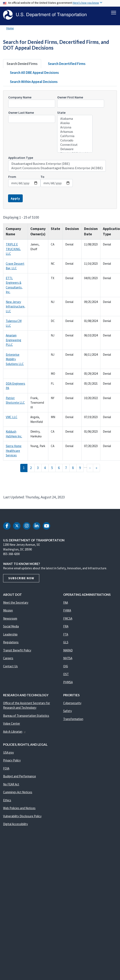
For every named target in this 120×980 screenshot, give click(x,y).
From (12, 177)
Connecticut (75, 145)
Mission (8, 611)
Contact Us (10, 667)
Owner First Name (70, 98)
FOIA (6, 769)
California (75, 137)
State (61, 113)
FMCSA (68, 619)
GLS (66, 643)
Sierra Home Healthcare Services (14, 451)
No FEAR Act (11, 785)
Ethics (7, 801)
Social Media (11, 627)
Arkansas (75, 132)
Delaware (75, 150)
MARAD (68, 651)
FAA (66, 603)
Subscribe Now (21, 579)
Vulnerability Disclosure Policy (22, 817)
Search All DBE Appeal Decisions (34, 73)
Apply (15, 199)
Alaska (75, 124)
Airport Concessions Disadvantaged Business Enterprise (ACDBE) (57, 169)
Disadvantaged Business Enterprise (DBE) (57, 164)
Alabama (75, 119)
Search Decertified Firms (67, 64)
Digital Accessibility (15, 825)
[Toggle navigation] (114, 13)
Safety (68, 711)
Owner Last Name (21, 113)
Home (10, 29)
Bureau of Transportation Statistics (26, 716)
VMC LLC (12, 418)
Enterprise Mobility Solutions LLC (15, 360)
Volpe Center (12, 724)
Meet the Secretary (16, 603)
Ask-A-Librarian (15, 732)
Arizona (75, 128)
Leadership (10, 635)
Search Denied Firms (22, 64)
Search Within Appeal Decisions (34, 82)
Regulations (11, 643)
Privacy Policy (12, 761)
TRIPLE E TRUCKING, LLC (13, 250)
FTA (66, 635)
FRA (66, 627)
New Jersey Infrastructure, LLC (15, 307)
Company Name (20, 98)
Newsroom (10, 619)
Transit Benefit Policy (17, 651)
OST (66, 675)
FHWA (67, 611)
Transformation (73, 720)
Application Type (21, 158)
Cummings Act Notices (18, 793)
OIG (66, 667)
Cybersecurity (72, 704)
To (42, 177)
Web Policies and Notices (19, 809)
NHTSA (68, 659)
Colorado (75, 141)
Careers (8, 659)
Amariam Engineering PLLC (14, 341)
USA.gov (8, 753)
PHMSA (68, 683)
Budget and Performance (20, 777)
